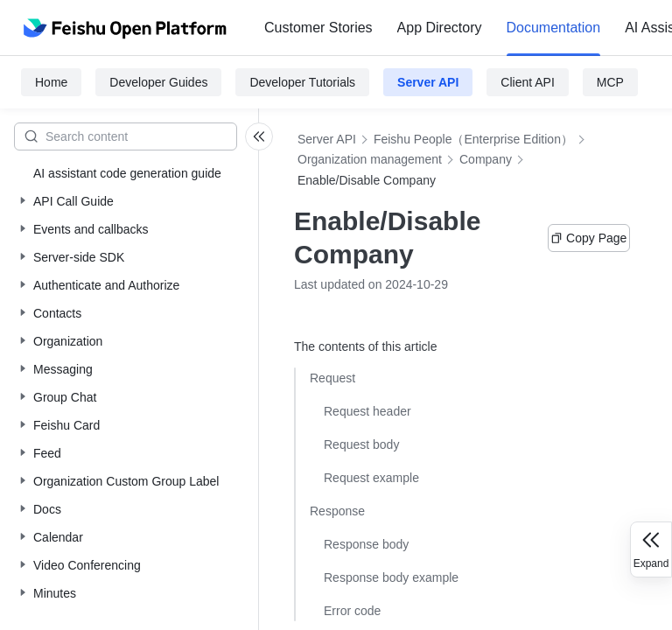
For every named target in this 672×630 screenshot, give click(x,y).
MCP (610, 82)
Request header (367, 411)
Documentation (554, 28)
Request (332, 378)
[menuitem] (318, 28)
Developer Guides (158, 82)
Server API (428, 82)
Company (486, 159)
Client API (527, 82)
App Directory (440, 28)
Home (51, 82)
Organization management (370, 159)
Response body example (391, 577)
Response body (366, 544)
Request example (371, 478)
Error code (352, 611)
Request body (361, 444)
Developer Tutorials (302, 82)
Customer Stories (318, 28)
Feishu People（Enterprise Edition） (473, 139)
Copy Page (588, 238)
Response (337, 511)
